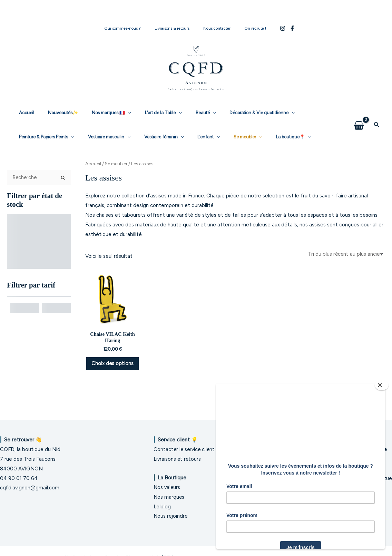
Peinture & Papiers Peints (305, 113)
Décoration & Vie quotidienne (236, 113)
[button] (377, 125)
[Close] (382, 385)
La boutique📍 (203, 137)
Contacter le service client (185, 449)
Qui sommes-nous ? (131, 28)
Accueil (24, 113)
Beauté (184, 113)
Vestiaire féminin (88, 137)
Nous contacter (214, 28)
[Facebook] (281, 28)
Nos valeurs (167, 487)
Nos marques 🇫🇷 (99, 113)
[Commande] (345, 254)
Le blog (162, 507)
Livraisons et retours (178, 459)
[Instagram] (272, 28)
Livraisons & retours (175, 28)
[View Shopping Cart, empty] (359, 125)
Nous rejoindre (171, 516)
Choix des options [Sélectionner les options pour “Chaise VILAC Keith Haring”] (112, 369)
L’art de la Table (146, 113)
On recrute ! (247, 28)
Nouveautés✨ (56, 113)
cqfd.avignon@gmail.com (30, 488)
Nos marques (169, 497)
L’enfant (128, 137)
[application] (116, 113)
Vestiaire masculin (38, 137)
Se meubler (162, 137)
